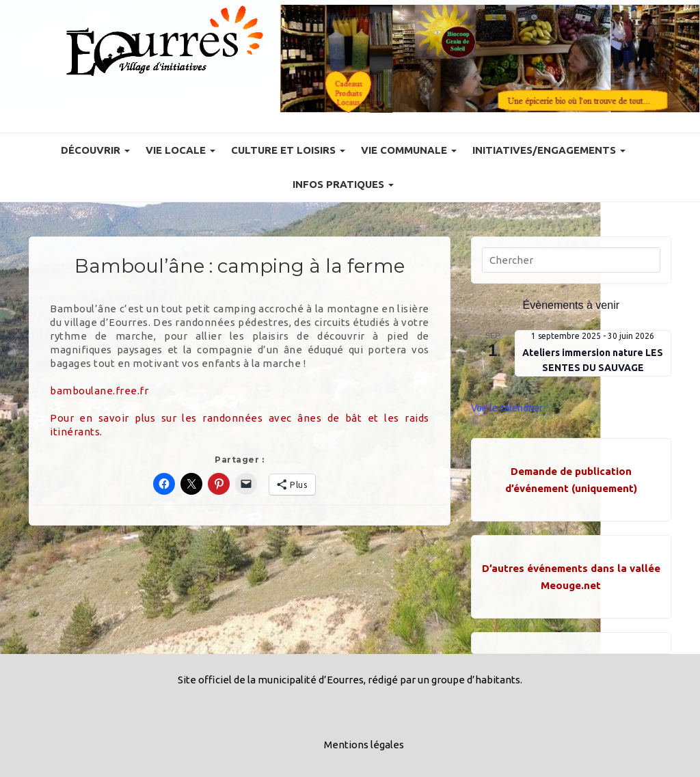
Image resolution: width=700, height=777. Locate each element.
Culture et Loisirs (288, 150)
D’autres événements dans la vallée (571, 568)
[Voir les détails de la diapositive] (490, 59)
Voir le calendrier (507, 408)
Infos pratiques (343, 184)
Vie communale (409, 150)
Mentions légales (364, 745)
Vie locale (180, 150)
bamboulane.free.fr (99, 391)
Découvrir (95, 150)
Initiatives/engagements (549, 150)
